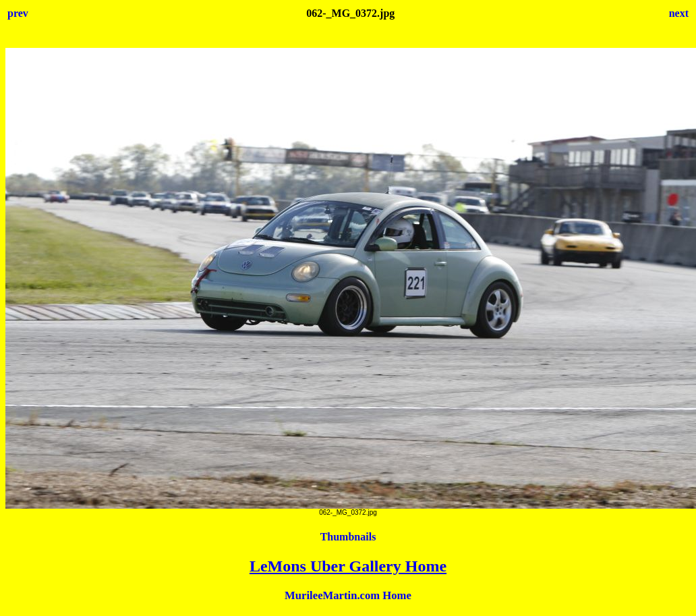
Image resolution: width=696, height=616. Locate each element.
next (679, 13)
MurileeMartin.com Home (348, 595)
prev (18, 13)
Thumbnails (348, 537)
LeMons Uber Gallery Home (348, 566)
